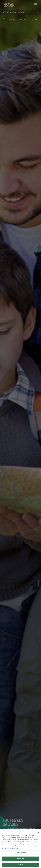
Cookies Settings (20, 854)
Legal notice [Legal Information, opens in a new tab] (14, 849)
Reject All (20, 860)
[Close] (38, 833)
